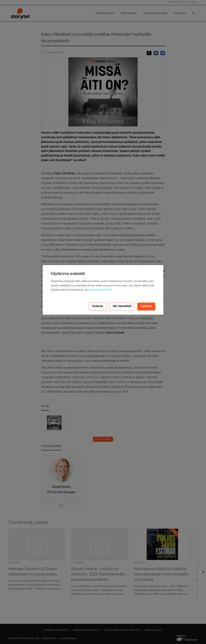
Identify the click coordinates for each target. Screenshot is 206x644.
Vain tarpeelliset (122, 307)
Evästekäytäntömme (100, 290)
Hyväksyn (146, 307)
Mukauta (97, 307)
